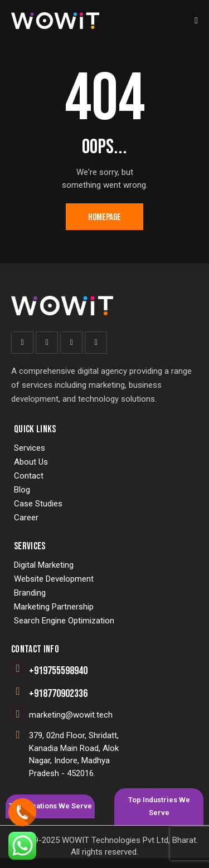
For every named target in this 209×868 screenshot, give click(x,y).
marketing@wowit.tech (71, 715)
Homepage (104, 217)
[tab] (50, 806)
